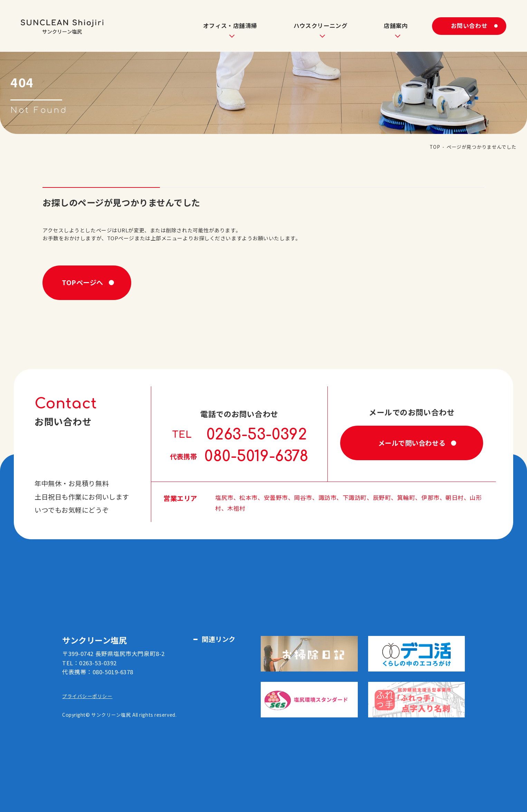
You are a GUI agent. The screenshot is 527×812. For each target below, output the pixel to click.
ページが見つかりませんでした (482, 147)
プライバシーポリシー (87, 696)
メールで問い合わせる (412, 443)
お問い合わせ (469, 26)
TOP (435, 147)
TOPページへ (83, 282)
